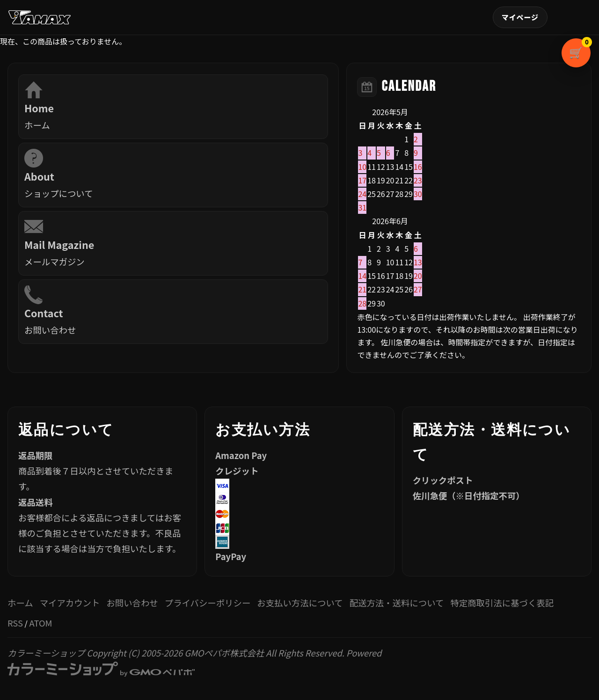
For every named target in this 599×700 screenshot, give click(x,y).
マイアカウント (520, 17)
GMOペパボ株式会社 (224, 653)
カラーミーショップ (46, 653)
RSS (15, 623)
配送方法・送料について (397, 603)
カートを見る (586, 43)
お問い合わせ (132, 603)
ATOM (40, 623)
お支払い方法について (300, 603)
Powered (196, 662)
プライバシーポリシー (208, 603)
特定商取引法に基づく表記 (502, 603)
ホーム (20, 603)
